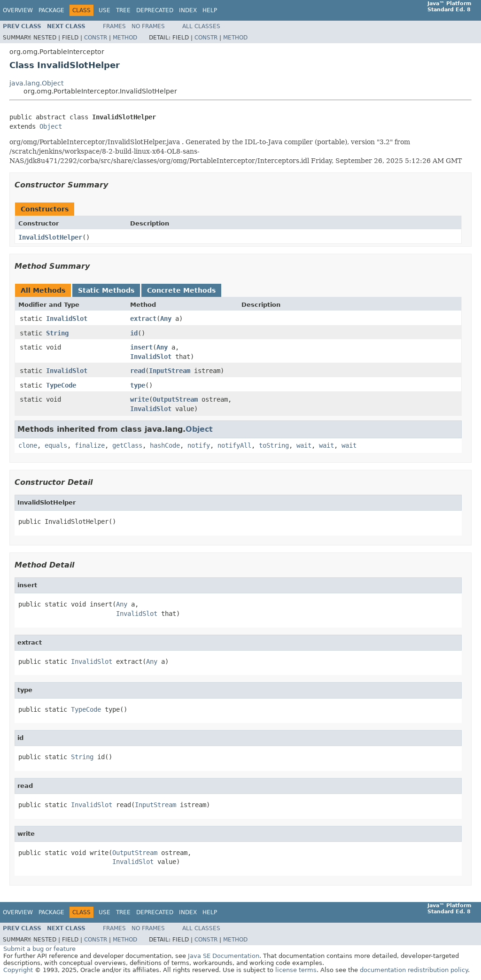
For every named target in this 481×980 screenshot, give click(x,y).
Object (51, 126)
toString (274, 445)
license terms (296, 970)
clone (28, 445)
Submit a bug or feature (39, 949)
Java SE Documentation (224, 956)
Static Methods (106, 290)
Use (105, 10)
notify (199, 445)
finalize (90, 445)
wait (304, 445)
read (138, 371)
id (134, 333)
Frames (114, 26)
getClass (127, 445)
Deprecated (155, 10)
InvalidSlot (67, 319)
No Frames (148, 26)
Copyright (18, 970)
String (57, 333)
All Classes (201, 26)
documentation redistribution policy (414, 970)
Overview (18, 10)
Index (188, 10)
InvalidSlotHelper (50, 237)
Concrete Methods (181, 290)
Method (125, 38)
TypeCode (61, 385)
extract (143, 319)
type (138, 385)
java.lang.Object (36, 83)
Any (166, 319)
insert (141, 347)
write (140, 399)
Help (210, 10)
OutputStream (175, 399)
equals (56, 445)
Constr (96, 38)
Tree (123, 10)
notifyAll (234, 445)
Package (51, 10)
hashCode (165, 445)
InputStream (170, 371)
